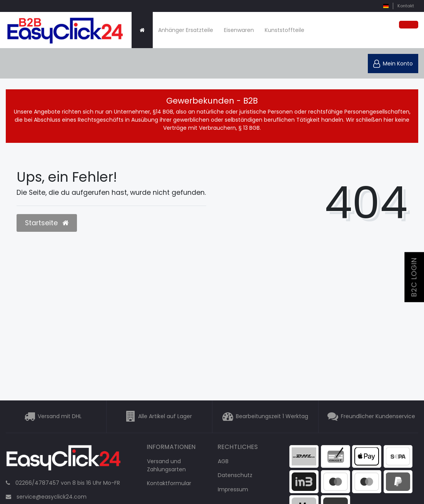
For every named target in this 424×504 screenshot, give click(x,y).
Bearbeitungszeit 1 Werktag (272, 416)
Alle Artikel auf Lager (165, 416)
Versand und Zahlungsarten (166, 465)
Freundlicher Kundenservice (378, 416)
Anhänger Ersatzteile (186, 30)
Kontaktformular (169, 483)
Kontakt (406, 6)
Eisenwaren (239, 30)
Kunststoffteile (285, 30)
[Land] (386, 6)
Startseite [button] (47, 223)
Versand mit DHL (60, 416)
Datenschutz (235, 475)
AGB (223, 461)
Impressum (233, 489)
